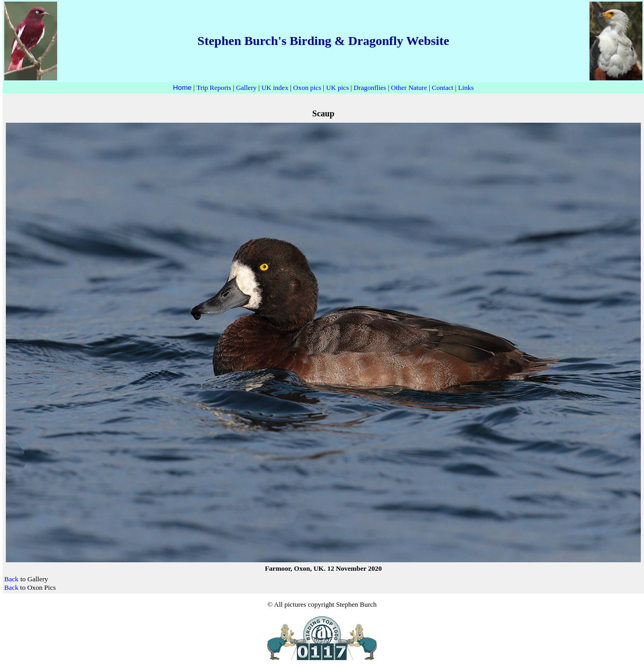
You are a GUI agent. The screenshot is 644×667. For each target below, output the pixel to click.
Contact (442, 88)
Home (183, 88)
